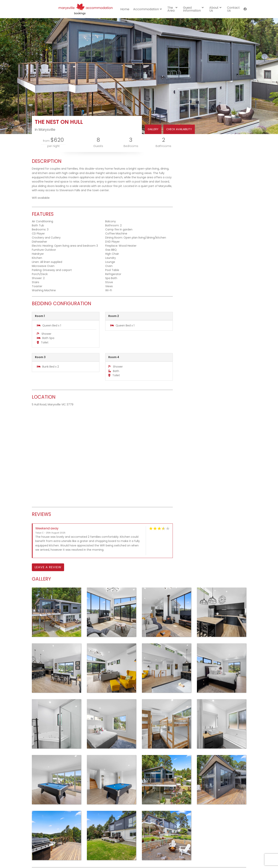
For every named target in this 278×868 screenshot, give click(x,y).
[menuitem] (125, 9)
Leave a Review (48, 567)
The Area (171, 9)
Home (125, 9)
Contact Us (233, 9)
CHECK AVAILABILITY (179, 129)
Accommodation (146, 9)
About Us (214, 9)
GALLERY (153, 129)
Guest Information (192, 9)
